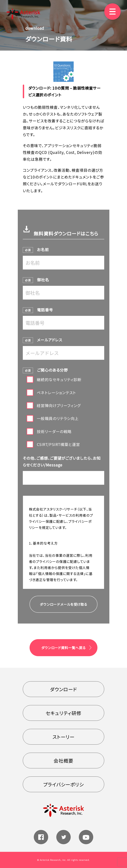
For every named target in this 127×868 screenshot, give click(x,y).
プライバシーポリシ (64, 784)
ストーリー (63, 737)
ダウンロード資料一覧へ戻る (63, 648)
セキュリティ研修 (63, 713)
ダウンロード (63, 689)
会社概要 (63, 761)
